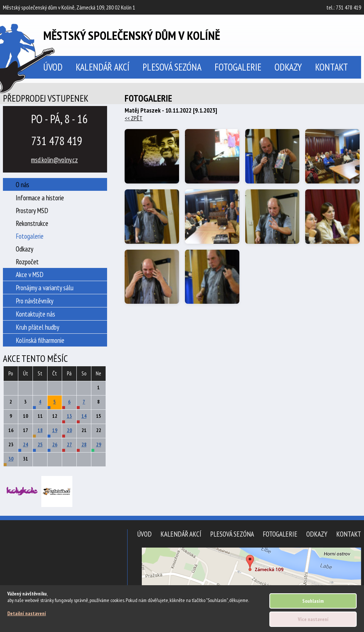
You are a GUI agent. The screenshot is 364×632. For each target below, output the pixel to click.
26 (55, 444)
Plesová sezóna (172, 67)
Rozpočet (27, 262)
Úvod (144, 534)
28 (84, 444)
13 (69, 416)
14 (84, 416)
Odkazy (288, 67)
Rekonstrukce (32, 223)
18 (40, 430)
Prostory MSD (32, 210)
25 (40, 444)
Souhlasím (313, 601)
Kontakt (331, 67)
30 (11, 459)
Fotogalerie (238, 67)
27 (69, 444)
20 (69, 430)
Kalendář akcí (103, 67)
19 (55, 430)
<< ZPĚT (134, 118)
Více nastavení (313, 619)
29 (99, 444)
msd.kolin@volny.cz (54, 160)
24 (26, 444)
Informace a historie (40, 198)
